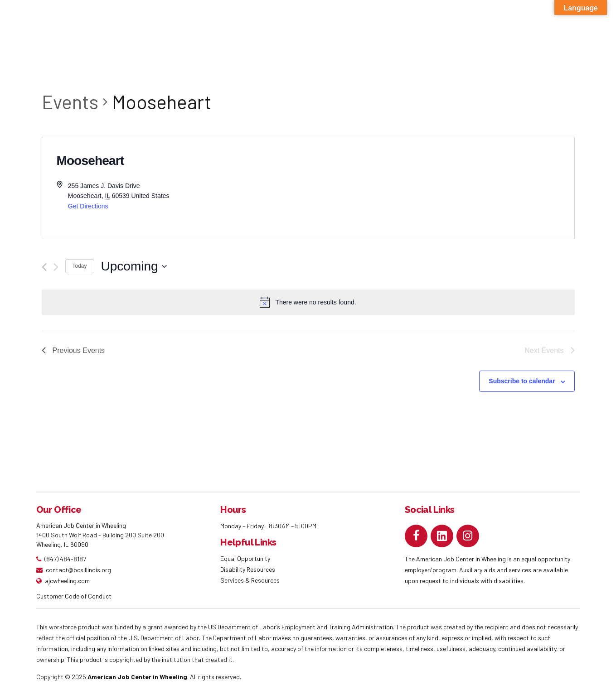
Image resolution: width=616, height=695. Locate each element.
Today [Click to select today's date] (80, 266)
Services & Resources (250, 580)
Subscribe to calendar (522, 381)
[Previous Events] (44, 267)
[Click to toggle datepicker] (134, 266)
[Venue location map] (441, 188)
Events (70, 101)
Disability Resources (248, 569)
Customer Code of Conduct (74, 596)
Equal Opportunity (246, 558)
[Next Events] (56, 267)
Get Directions (88, 206)
